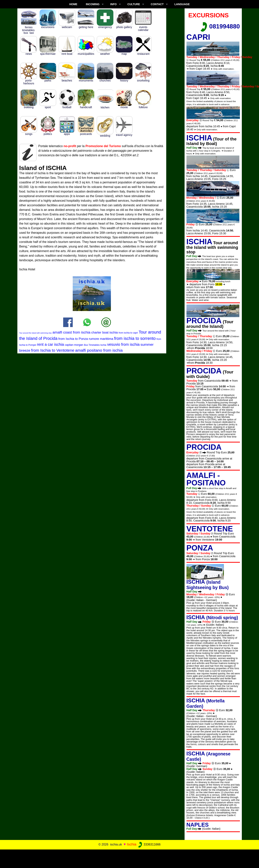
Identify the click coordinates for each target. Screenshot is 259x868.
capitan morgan (74, 345)
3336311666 (149, 844)
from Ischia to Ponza (73, 339)
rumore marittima (101, 339)
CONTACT (157, 4)
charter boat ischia (104, 332)
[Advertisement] (130, 858)
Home (73, 4)
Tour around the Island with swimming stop (36, 333)
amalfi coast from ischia (71, 332)
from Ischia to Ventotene (53, 350)
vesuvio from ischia (123, 344)
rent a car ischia (50, 344)
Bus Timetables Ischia (95, 345)
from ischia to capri (128, 333)
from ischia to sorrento (135, 338)
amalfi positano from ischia (99, 350)
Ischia (132, 844)
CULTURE (134, 4)
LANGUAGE (182, 4)
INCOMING (93, 4)
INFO (113, 4)
